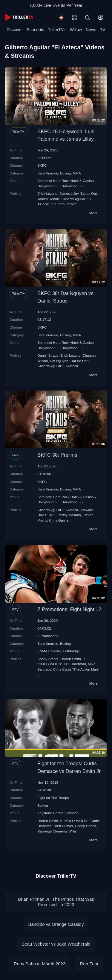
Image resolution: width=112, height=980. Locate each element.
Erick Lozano (47, 193)
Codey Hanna (86, 826)
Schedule (36, 30)
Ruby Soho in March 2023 (40, 964)
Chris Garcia (59, 520)
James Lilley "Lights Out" (79, 193)
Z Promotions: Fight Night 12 (69, 609)
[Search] (88, 18)
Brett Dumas (63, 826)
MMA (77, 173)
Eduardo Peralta (64, 204)
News (91, 30)
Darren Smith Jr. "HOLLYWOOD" (63, 821)
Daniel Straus (48, 355)
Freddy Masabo (69, 515)
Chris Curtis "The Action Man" (76, 669)
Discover (15, 30)
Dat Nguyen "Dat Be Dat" (69, 361)
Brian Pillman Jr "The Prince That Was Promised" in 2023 (56, 902)
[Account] (101, 18)
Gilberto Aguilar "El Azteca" (58, 366)
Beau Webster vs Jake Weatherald (56, 944)
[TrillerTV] (19, 18)
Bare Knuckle (48, 173)
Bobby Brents (48, 659)
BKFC (42, 165)
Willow (76, 30)
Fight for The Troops (53, 798)
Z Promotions (48, 636)
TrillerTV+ (57, 30)
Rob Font (89, 964)
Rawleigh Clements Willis (57, 831)
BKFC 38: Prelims (57, 455)
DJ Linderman (75, 664)
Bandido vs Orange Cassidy (56, 924)
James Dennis (48, 199)
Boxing (65, 173)
